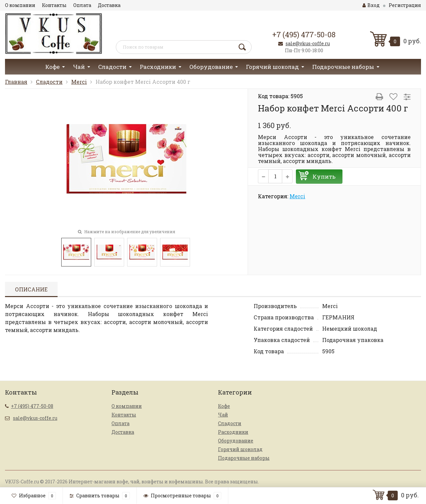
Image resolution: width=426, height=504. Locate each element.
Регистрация (405, 5)
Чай (79, 67)
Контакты (54, 5)
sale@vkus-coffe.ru (308, 43)
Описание (31, 289)
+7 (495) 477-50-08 (304, 34)
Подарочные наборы (343, 67)
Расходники (158, 67)
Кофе (52, 67)
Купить (324, 176)
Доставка (109, 5)
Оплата (82, 5)
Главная (16, 82)
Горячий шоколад (272, 67)
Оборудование (211, 67)
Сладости (112, 67)
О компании (20, 5)
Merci (79, 82)
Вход (371, 5)
